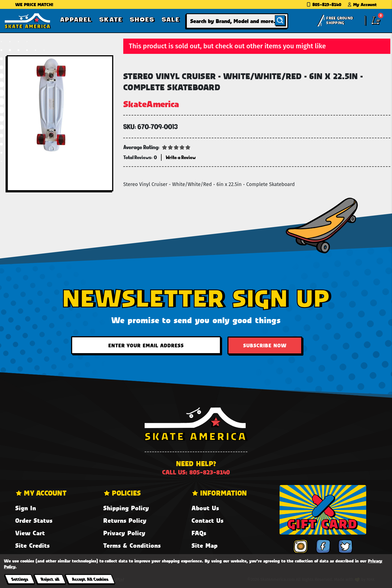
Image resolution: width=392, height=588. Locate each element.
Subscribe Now (265, 345)
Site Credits (32, 545)
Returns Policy (125, 520)
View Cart (30, 533)
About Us (205, 508)
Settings (20, 579)
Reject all (50, 579)
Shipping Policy (126, 508)
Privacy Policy (124, 533)
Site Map (205, 545)
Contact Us (208, 520)
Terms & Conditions (132, 545)
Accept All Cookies (90, 579)
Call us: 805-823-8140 (196, 472)
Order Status (34, 520)
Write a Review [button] (181, 157)
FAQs (199, 533)
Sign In (26, 508)
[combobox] (237, 21)
